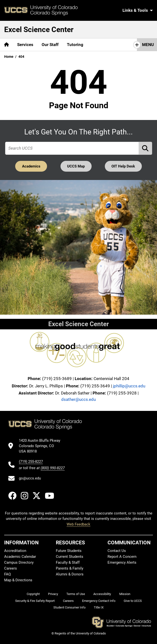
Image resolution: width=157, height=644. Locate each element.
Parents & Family (70, 568)
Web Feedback (78, 524)
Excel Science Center (39, 30)
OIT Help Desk (123, 166)
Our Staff (50, 45)
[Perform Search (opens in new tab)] (145, 148)
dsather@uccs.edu (78, 399)
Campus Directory (19, 562)
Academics (31, 166)
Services (25, 45)
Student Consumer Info (69, 607)
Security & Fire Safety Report (35, 601)
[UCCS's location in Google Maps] (42, 446)
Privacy (53, 594)
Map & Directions (18, 580)
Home (9, 57)
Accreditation (15, 551)
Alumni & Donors (70, 574)
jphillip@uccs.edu (129, 386)
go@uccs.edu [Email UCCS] (30, 478)
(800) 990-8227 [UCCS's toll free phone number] (53, 468)
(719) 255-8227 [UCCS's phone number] (31, 462)
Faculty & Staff (68, 562)
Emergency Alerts (122, 562)
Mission (125, 594)
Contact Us (117, 551)
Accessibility (102, 594)
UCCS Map (76, 166)
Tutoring (75, 45)
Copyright (33, 594)
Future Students (69, 551)
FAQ (7, 574)
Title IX (99, 607)
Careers (11, 568)
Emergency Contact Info (99, 601)
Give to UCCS (133, 601)
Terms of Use (76, 594)
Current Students (70, 557)
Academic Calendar (20, 557)
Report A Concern (122, 557)
